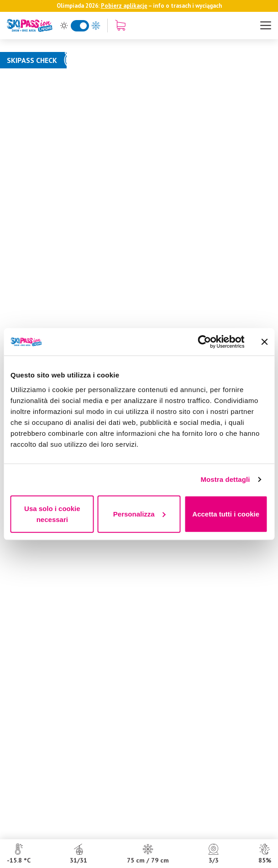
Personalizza (139, 514)
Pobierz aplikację (124, 6)
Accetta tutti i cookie (226, 514)
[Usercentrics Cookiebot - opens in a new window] (204, 342)
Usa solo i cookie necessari (52, 514)
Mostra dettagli (225, 479)
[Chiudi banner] (264, 342)
